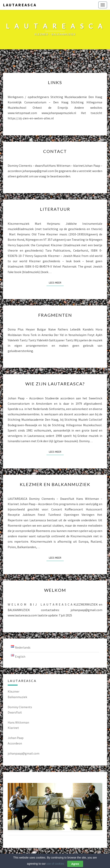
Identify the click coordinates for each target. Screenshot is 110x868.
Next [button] (97, 809)
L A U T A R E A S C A (19, 5)
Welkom (55, 590)
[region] (55, 810)
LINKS (55, 82)
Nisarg (88, 859)
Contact (55, 151)
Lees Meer (56, 282)
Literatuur (55, 209)
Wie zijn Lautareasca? (55, 384)
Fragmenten (55, 315)
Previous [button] (13, 809)
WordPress (63, 859)
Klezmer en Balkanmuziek (55, 484)
